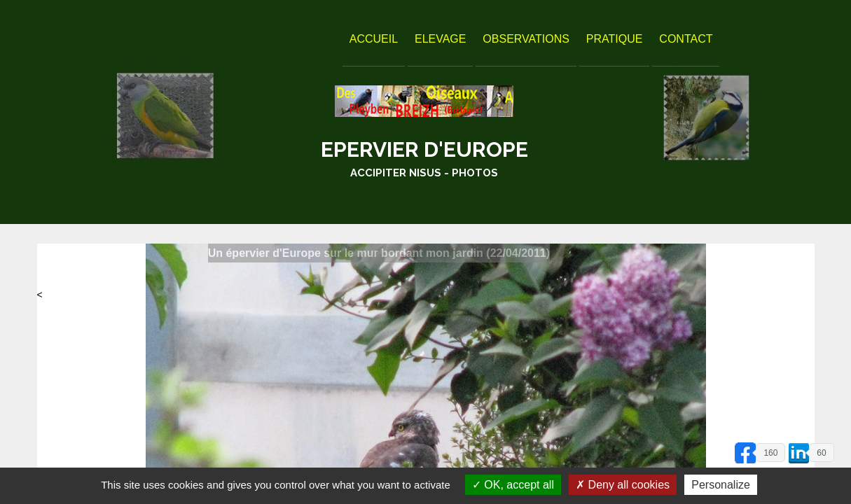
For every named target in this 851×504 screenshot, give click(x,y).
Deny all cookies (623, 485)
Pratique (615, 39)
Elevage (441, 39)
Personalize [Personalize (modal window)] (721, 485)
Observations (526, 39)
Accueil (374, 39)
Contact (686, 39)
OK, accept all (513, 485)
